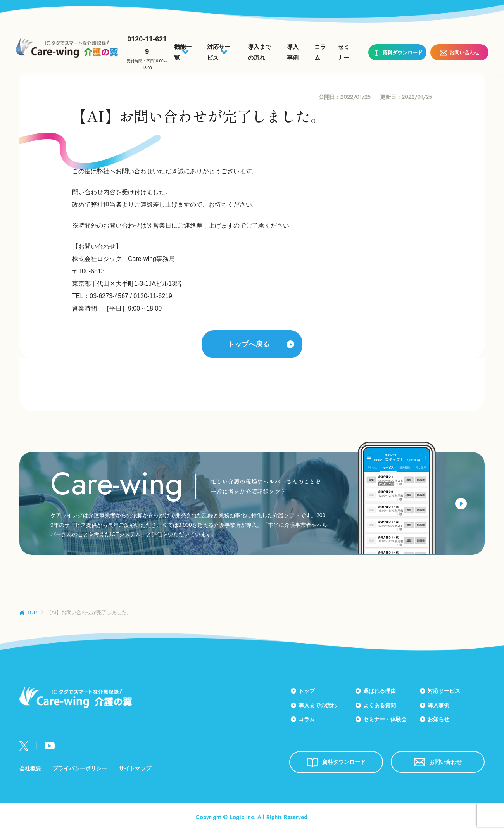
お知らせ (438, 719)
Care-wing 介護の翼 (67, 48)
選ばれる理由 (380, 691)
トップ (307, 691)
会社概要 (30, 768)
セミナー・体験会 (385, 719)
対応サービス (444, 691)
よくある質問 (380, 705)
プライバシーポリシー (80, 768)
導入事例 (438, 705)
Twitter (24, 746)
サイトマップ (135, 768)
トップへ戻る (249, 344)
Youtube (50, 746)
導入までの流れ (318, 705)
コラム (307, 719)
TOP (32, 612)
